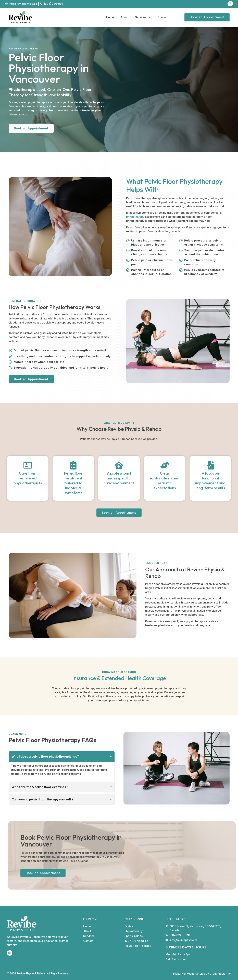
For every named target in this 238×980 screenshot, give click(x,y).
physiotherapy (135, 217)
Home (110, 17)
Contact (162, 17)
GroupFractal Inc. (220, 974)
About (124, 17)
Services (143, 17)
